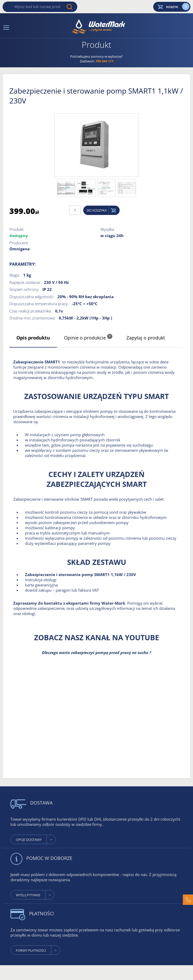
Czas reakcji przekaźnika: (31, 311)
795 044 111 (104, 61)
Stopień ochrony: (24, 289)
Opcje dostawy (29, 840)
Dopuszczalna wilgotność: (32, 297)
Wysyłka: (108, 229)
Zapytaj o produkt (146, 338)
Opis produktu (33, 338)
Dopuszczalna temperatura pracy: (39, 304)
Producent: (19, 243)
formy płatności (31, 950)
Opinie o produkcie (88, 337)
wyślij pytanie (28, 895)
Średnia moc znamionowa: (33, 318)
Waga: (15, 275)
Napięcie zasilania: (25, 282)
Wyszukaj (69, 7)
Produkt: (17, 229)
